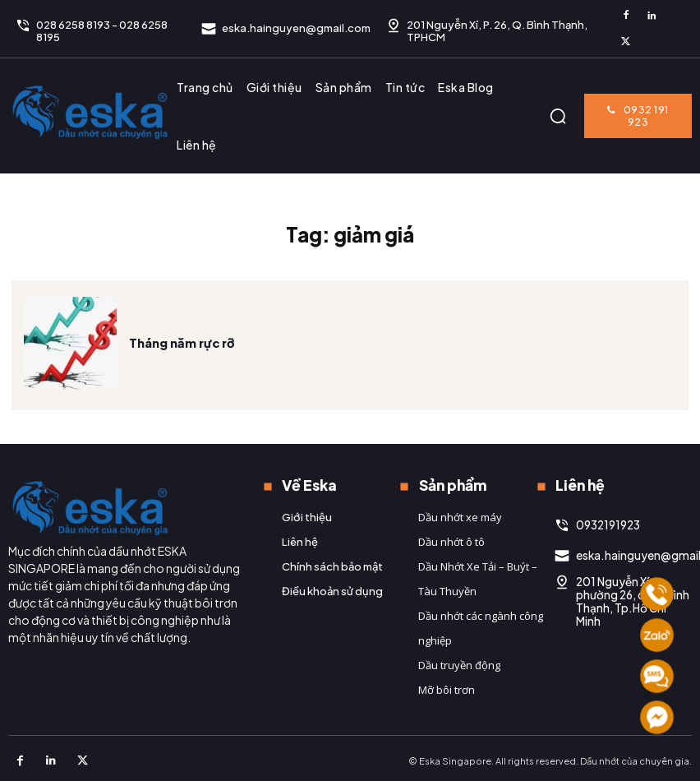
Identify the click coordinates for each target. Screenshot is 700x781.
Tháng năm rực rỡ (180, 365)
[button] (558, 116)
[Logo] (90, 112)
